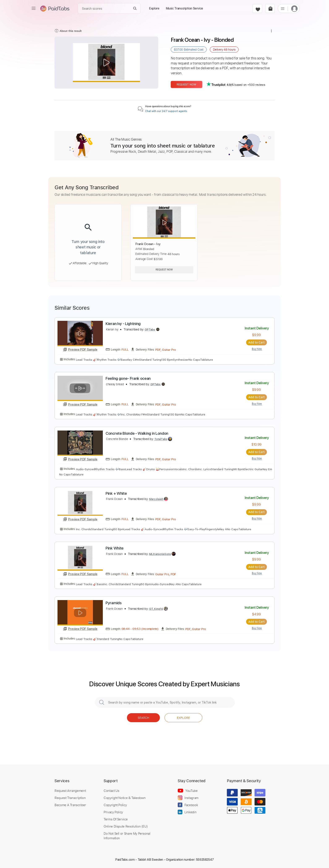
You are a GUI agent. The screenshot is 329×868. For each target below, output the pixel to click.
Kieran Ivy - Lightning (123, 324)
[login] (294, 8)
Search (143, 717)
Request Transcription (70, 798)
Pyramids (114, 603)
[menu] (34, 8)
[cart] (270, 8)
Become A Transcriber (70, 805)
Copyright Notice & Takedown (125, 798)
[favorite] (257, 8)
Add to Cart (257, 342)
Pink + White (116, 493)
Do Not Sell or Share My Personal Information (127, 835)
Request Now (187, 84)
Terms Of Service (116, 819)
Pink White (115, 548)
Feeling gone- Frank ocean (128, 378)
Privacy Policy (113, 812)
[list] (283, 8)
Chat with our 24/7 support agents (166, 111)
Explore (183, 717)
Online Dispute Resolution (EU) (126, 826)
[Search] (135, 8)
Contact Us (111, 790)
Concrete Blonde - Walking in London (137, 433)
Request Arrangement (70, 790)
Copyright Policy (115, 805)
